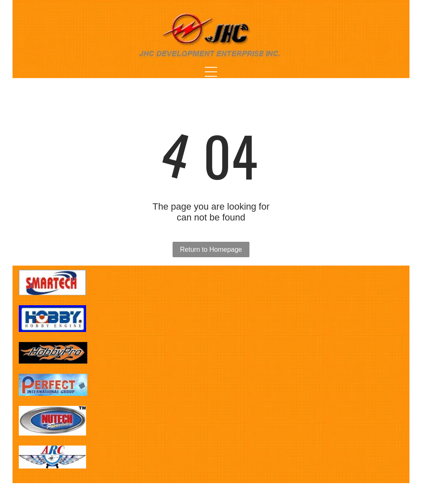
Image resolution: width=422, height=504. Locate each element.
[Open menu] (211, 72)
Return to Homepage (211, 249)
